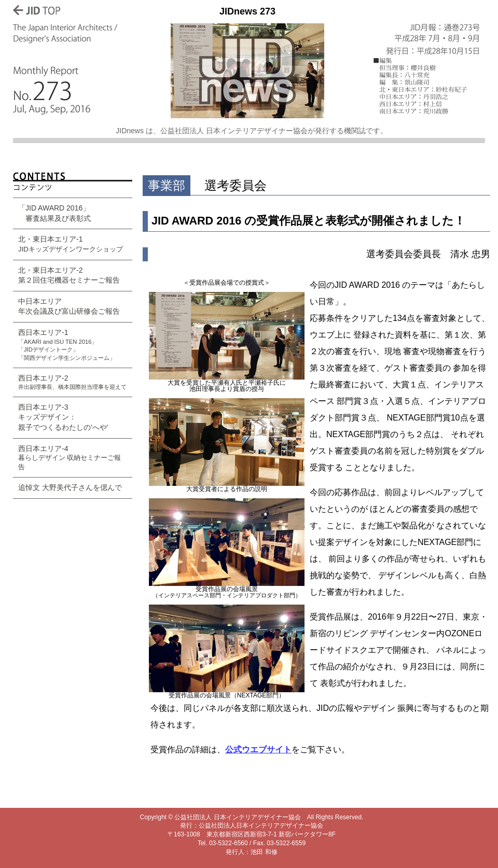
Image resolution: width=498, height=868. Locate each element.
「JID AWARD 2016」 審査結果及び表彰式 (54, 213)
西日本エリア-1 (67, 345)
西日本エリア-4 (70, 458)
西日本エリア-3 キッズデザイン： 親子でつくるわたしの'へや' (63, 417)
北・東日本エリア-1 (71, 244)
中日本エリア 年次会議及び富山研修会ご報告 (69, 306)
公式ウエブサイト (258, 750)
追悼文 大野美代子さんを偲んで (70, 487)
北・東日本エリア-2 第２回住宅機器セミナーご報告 (69, 275)
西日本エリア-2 (72, 382)
